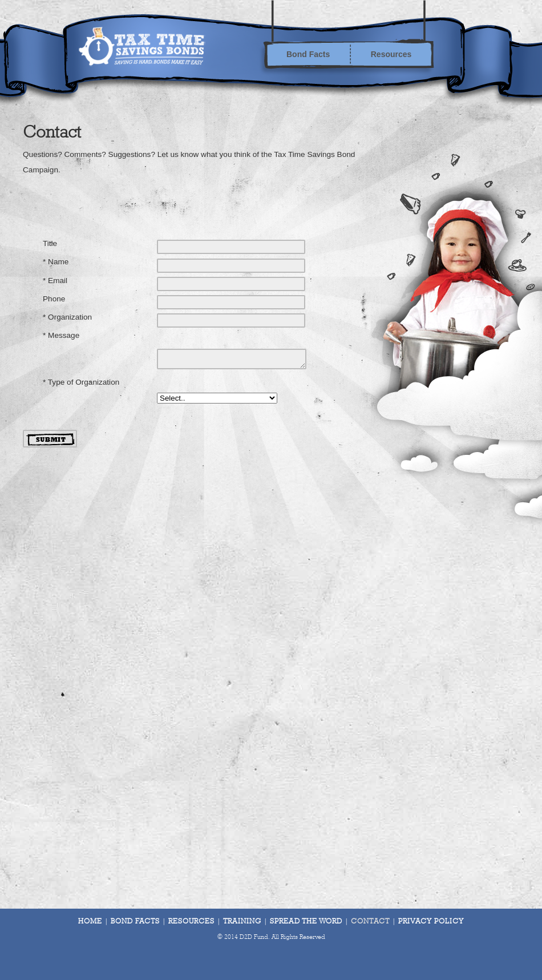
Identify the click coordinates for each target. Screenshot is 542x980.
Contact (370, 921)
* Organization (67, 317)
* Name (56, 262)
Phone (54, 299)
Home (90, 921)
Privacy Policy (431, 921)
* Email (55, 281)
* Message (61, 335)
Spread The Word (306, 921)
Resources (391, 54)
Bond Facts (308, 54)
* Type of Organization (81, 382)
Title (50, 243)
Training (242, 921)
